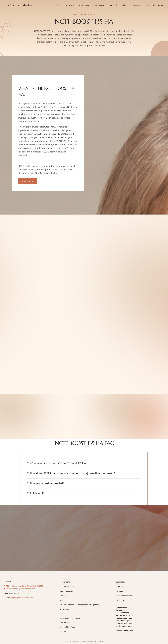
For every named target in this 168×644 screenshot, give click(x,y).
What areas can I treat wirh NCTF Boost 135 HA (58, 463)
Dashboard (120, 587)
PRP (61, 614)
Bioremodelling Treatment (70, 618)
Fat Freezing (64, 609)
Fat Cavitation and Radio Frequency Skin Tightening (80, 605)
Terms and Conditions (124, 596)
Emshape (63, 596)
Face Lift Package (66, 591)
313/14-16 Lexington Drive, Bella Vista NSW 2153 (24, 586)
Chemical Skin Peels (67, 627)
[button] (84, 463)
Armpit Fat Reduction (68, 587)
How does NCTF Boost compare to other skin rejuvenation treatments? (72, 473)
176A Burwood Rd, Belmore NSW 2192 (20, 589)
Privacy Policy (121, 600)
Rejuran (63, 632)
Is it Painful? (37, 493)
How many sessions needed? (47, 483)
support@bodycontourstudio (22, 598)
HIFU (61, 600)
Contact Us (120, 591)
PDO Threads (65, 623)
